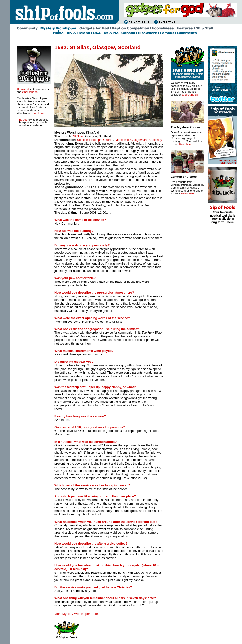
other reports (30, 92)
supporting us (190, 95)
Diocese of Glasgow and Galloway (138, 140)
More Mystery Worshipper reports (77, 614)
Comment (23, 89)
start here (38, 113)
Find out (22, 120)
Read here (185, 144)
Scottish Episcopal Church (95, 140)
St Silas (78, 136)
